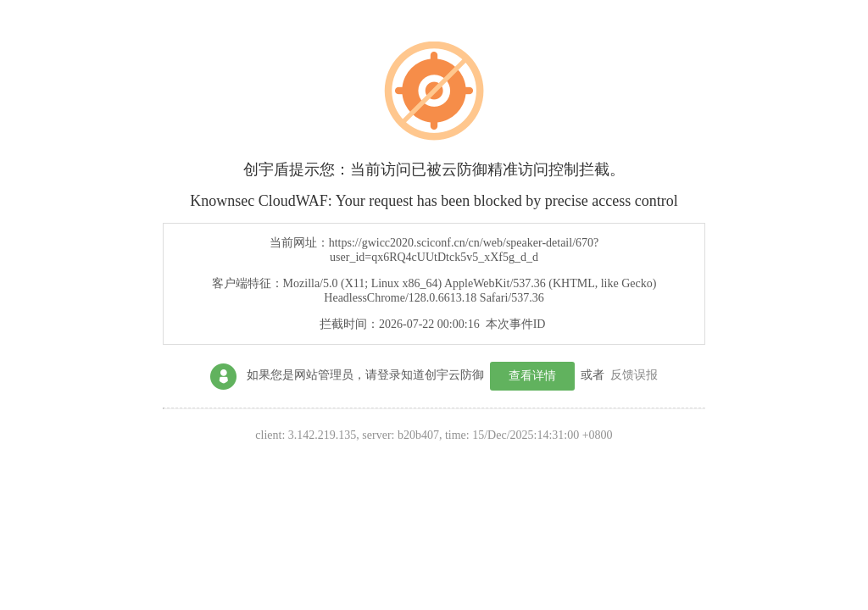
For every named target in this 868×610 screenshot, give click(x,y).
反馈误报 (634, 375)
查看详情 (532, 376)
